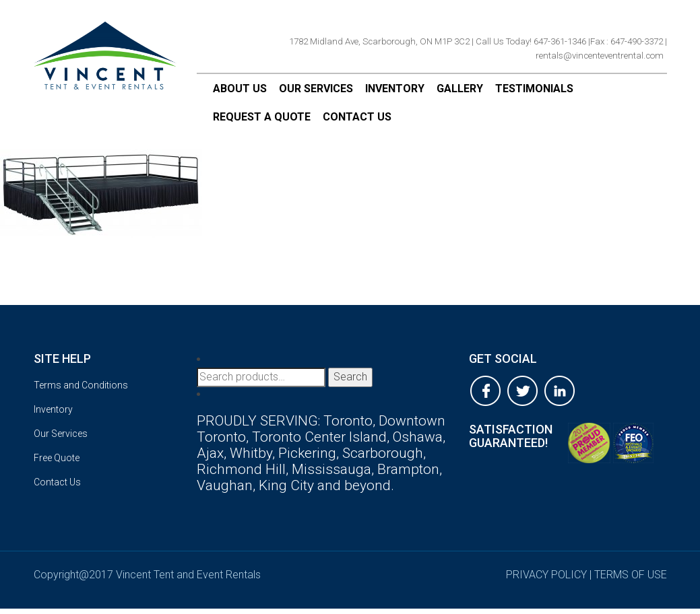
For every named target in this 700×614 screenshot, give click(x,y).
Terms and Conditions (81, 385)
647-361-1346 (560, 41)
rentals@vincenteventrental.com (600, 56)
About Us (240, 89)
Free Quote (57, 458)
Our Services (316, 89)
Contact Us (357, 117)
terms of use (631, 575)
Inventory (395, 89)
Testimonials (534, 89)
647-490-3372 (637, 41)
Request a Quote (262, 117)
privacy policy (546, 575)
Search (350, 377)
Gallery (460, 89)
